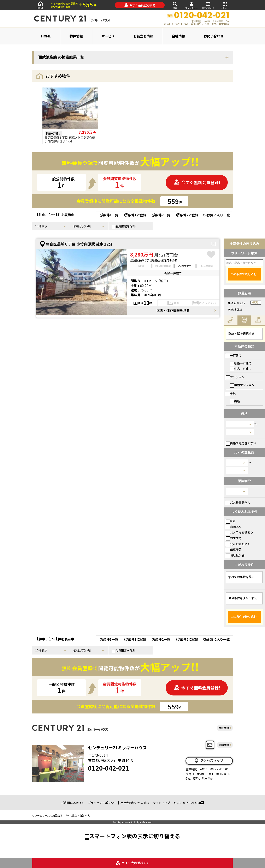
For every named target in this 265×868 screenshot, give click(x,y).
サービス (108, 36)
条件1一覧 (109, 215)
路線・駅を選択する (241, 334)
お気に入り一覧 (216, 215)
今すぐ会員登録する (140, 5)
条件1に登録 (135, 215)
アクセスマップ (208, 761)
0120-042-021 (109, 768)
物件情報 (76, 36)
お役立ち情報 (143, 36)
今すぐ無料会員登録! (197, 182)
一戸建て (234, 355)
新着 (231, 521)
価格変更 (234, 549)
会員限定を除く (238, 544)
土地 (231, 394)
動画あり (234, 527)
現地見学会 (235, 555)
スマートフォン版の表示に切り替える (135, 836)
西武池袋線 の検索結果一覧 (61, 57)
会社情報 (178, 36)
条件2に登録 (187, 215)
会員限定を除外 (124, 226)
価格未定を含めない (241, 443)
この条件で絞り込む (243, 274)
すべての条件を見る (241, 577)
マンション (235, 377)
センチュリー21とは (189, 803)
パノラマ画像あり (239, 532)
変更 (255, 302)
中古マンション (242, 385)
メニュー (225, 5)
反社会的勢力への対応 (135, 803)
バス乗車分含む (238, 502)
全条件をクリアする (243, 598)
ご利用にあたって (73, 803)
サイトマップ (161, 803)
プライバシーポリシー (102, 803)
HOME (40, 5)
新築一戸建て (241, 363)
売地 (235, 401)
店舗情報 (224, 745)
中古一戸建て (241, 369)
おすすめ (234, 538)
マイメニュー (192, 5)
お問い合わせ (208, 5)
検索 (175, 5)
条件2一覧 (161, 215)
